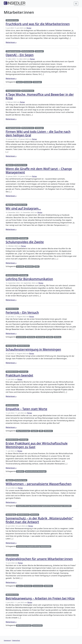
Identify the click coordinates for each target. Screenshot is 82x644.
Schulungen (39, 51)
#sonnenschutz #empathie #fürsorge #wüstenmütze (34, 546)
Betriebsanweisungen (24, 625)
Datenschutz (16, 640)
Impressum (7, 640)
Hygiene (19, 586)
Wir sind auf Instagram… (23, 208)
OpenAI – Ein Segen (20, 55)
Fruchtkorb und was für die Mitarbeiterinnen (38, 24)
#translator (28, 82)
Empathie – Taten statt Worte (26, 409)
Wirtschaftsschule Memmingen (36, 471)
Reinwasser (35, 515)
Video (37, 267)
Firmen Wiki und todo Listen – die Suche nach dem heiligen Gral (38, 133)
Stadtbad (50, 337)
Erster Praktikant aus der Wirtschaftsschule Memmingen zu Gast (37, 445)
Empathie (34, 431)
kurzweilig (20, 267)
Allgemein (10, 165)
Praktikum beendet (19, 375)
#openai (19, 82)
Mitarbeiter (29, 267)
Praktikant (20, 471)
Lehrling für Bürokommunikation (29, 279)
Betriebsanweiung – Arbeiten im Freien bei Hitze (40, 598)
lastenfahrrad (21, 337)
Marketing (31, 337)
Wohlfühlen (48, 586)
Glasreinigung (11, 346)
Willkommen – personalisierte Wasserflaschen (39, 484)
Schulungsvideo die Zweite (25, 242)
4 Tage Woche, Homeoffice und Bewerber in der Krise (40, 96)
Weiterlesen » (11, 42)
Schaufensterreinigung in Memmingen (33, 349)
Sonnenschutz (38, 586)
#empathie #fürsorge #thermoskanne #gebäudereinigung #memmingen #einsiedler (44, 506)
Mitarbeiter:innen (12, 20)
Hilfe (41, 431)
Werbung (58, 337)
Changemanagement (13, 51)
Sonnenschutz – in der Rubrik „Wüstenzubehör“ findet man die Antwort (39, 520)
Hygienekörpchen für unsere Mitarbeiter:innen (39, 559)
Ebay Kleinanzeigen (23, 431)
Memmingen (41, 337)
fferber (29, 28)
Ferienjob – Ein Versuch (22, 312)
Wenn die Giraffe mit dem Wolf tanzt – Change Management (39, 171)
